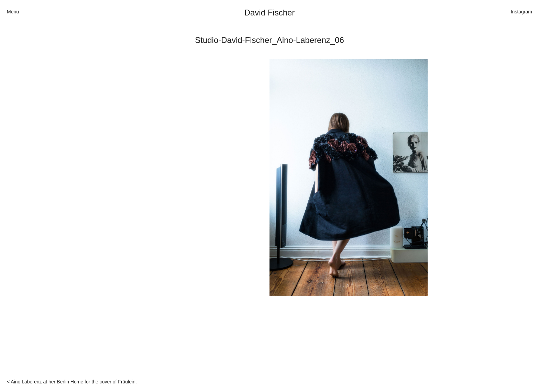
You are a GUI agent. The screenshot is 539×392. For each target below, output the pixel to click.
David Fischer (270, 13)
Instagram (521, 12)
